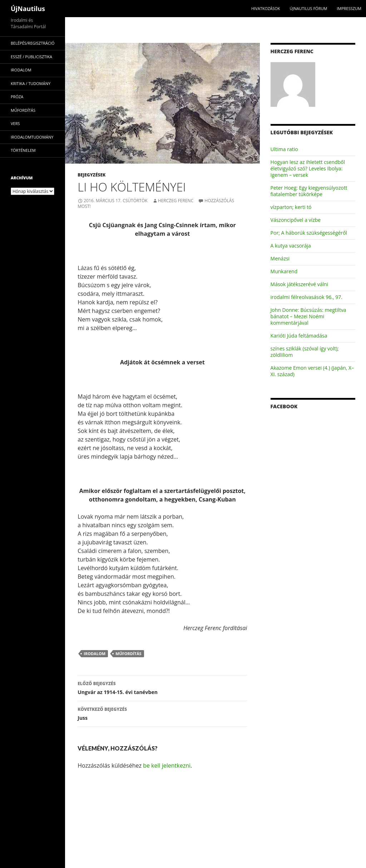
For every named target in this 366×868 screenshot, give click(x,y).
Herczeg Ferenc (176, 201)
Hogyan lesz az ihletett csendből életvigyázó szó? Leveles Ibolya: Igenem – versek (308, 168)
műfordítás (128, 654)
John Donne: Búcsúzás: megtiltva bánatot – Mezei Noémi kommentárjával (308, 316)
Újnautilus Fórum (308, 8)
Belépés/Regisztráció (33, 43)
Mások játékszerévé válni (300, 284)
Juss (162, 713)
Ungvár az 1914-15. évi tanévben (162, 687)
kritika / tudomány (31, 83)
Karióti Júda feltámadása (299, 336)
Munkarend (284, 271)
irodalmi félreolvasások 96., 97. (306, 297)
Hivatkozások (266, 8)
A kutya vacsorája (291, 246)
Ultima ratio (284, 149)
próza (17, 97)
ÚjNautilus (28, 9)
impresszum (349, 8)
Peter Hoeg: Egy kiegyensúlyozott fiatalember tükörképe (309, 191)
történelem (23, 150)
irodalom (95, 654)
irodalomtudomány (32, 137)
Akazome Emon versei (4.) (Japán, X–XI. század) (312, 371)
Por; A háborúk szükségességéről (309, 233)
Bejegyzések (91, 175)
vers (15, 123)
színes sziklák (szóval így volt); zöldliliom (305, 352)
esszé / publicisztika (31, 57)
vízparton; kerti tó (291, 207)
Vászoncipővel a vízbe (296, 220)
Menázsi (280, 258)
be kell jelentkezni (167, 765)
